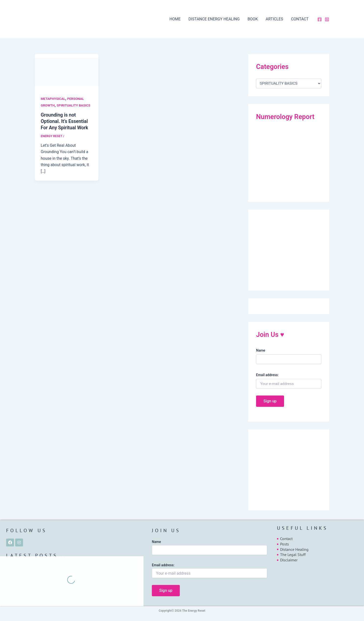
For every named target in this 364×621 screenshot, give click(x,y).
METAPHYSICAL (53, 99)
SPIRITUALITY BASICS (75, 105)
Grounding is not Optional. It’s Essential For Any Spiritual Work (65, 121)
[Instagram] (327, 19)
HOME (175, 19)
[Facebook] (320, 19)
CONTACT (300, 19)
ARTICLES (274, 19)
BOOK (253, 19)
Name (261, 350)
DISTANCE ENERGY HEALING (214, 19)
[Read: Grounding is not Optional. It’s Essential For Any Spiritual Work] (67, 72)
